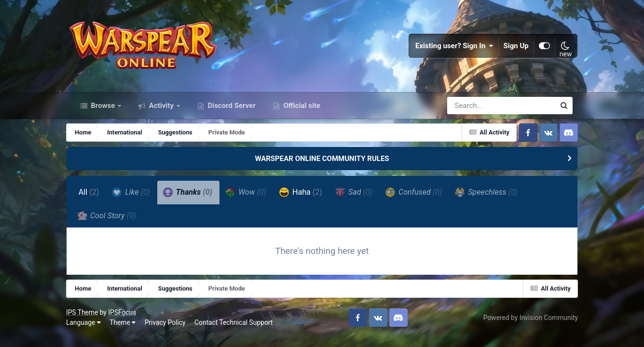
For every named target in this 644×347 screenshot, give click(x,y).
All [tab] (94, 197)
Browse (103, 110)
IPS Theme (88, 318)
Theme (128, 328)
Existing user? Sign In (450, 48)
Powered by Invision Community (525, 323)
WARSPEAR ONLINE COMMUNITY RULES (322, 163)
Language (89, 328)
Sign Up (511, 48)
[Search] (474, 110)
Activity (161, 110)
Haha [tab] (306, 197)
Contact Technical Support (239, 328)
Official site (301, 110)
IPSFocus (128, 318)
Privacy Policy (171, 328)
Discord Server (231, 110)
